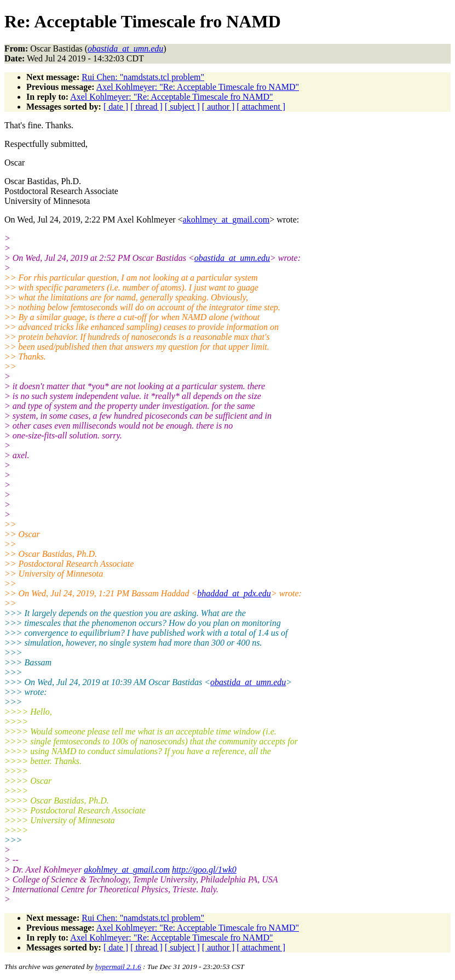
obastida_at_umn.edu (232, 258)
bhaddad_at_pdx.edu (234, 593)
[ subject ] (182, 107)
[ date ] (116, 107)
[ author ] (218, 107)
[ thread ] (146, 107)
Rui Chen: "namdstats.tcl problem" (143, 77)
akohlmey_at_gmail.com (226, 220)
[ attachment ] (261, 107)
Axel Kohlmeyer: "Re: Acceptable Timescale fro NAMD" (198, 87)
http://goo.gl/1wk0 (204, 870)
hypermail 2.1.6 (118, 967)
